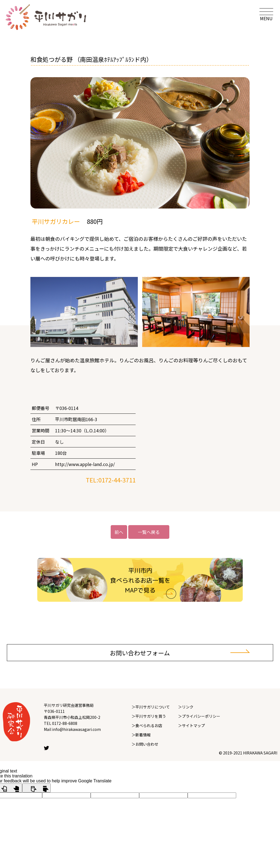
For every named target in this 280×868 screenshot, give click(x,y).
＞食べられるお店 (147, 725)
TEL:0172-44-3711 (111, 480)
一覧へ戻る (149, 532)
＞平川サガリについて (151, 707)
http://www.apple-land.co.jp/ (85, 464)
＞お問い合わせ (145, 744)
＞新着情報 (141, 735)
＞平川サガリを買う (149, 716)
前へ (119, 532)
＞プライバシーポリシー (199, 716)
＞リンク (186, 707)
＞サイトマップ (192, 725)
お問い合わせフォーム (140, 653)
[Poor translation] (36, 788)
